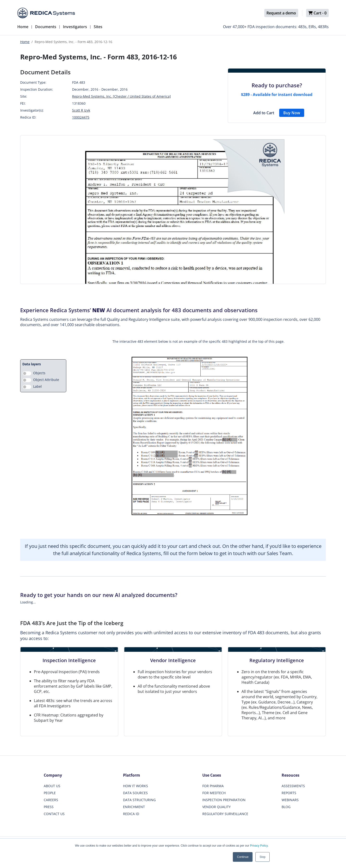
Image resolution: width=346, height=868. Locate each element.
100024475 (81, 117)
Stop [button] (263, 857)
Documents (46, 27)
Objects (39, 373)
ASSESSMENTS (293, 786)
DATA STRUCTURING (139, 800)
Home (23, 27)
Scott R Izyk (81, 110)
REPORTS (289, 793)
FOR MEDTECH (214, 793)
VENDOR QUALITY (216, 807)
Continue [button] (243, 857)
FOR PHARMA (213, 786)
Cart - (317, 13)
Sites (98, 27)
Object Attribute (46, 380)
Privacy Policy (259, 846)
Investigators (75, 27)
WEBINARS (290, 800)
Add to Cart (264, 113)
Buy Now (292, 113)
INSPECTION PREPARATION (224, 800)
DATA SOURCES (135, 793)
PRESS (49, 807)
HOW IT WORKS (136, 786)
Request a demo (281, 13)
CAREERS (51, 800)
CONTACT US (54, 814)
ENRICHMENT (134, 807)
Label (37, 386)
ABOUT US (52, 786)
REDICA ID (131, 814)
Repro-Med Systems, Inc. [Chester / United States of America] (121, 96)
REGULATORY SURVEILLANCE (225, 814)
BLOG (286, 807)
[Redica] (46, 13)
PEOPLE (50, 793)
